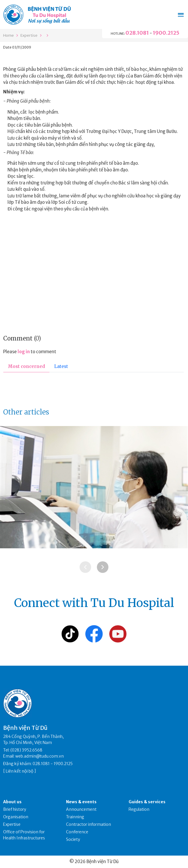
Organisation (16, 817)
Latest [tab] (61, 366)
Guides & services (147, 802)
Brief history (15, 809)
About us (12, 802)
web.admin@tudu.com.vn (40, 756)
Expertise (29, 35)
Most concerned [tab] (26, 366)
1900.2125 (166, 33)
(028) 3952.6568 (26, 750)
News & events (81, 802)
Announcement (81, 809)
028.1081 (137, 33)
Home (9, 35)
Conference (77, 832)
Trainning (75, 817)
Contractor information (89, 824)
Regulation (139, 809)
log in (24, 352)
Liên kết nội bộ (20, 771)
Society (73, 839)
